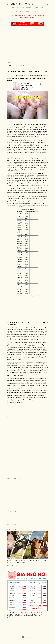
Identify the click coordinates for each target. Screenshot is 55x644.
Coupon (26, 12)
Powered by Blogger (27, 637)
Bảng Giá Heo (17, 411)
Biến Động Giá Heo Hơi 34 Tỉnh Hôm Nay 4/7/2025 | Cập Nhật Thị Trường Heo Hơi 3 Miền (25, 615)
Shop (21, 12)
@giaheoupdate (14, 511)
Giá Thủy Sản (36, 296)
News (17, 12)
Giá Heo (22, 411)
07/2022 (12, 411)
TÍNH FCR (35, 12)
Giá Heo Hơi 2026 (22, 4)
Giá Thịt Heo (41, 411)
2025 (31, 12)
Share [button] (8, 409)
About (13, 12)
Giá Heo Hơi (45, 75)
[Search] (47, 4)
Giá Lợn (31, 411)
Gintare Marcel (31, 640)
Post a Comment (14, 565)
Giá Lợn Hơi (35, 411)
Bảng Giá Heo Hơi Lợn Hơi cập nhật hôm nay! (27, 120)
